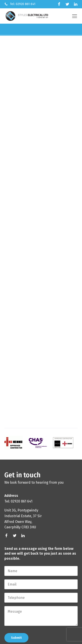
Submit (16, 638)
